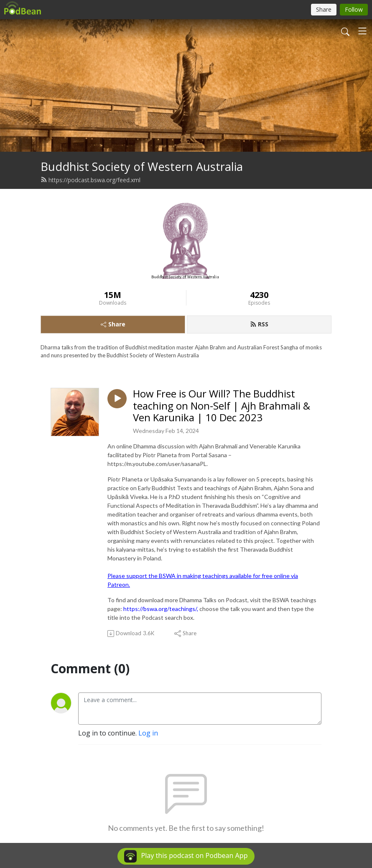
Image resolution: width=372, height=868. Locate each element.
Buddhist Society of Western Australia (142, 167)
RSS (259, 324)
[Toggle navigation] (362, 31)
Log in (148, 733)
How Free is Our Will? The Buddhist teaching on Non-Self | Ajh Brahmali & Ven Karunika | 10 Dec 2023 (222, 406)
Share (113, 324)
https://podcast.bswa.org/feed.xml (90, 180)
